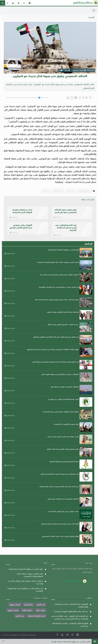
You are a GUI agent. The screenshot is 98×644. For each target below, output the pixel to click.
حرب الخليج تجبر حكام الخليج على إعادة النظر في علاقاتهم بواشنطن (56, 337)
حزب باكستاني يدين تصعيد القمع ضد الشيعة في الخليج (60, 474)
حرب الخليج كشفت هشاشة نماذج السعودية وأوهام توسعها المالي (55, 362)
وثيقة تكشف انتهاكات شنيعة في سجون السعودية (61, 412)
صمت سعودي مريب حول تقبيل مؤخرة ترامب (63, 511)
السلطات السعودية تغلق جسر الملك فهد (65, 387)
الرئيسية (91, 17)
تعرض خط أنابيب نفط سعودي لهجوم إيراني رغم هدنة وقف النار (57, 299)
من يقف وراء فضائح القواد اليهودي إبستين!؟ (71, 611)
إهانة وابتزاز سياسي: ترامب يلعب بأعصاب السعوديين (60, 536)
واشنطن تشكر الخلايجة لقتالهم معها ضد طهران (63, 312)
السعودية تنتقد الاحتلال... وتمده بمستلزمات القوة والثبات (71, 605)
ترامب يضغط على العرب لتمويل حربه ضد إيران (63, 437)
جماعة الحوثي (58, 191)
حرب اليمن (70, 191)
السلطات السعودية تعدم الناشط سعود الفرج (63, 499)
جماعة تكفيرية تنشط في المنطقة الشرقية (64, 461)
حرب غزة (46, 191)
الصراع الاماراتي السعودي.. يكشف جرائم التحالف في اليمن (70, 624)
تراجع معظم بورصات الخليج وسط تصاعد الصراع (63, 449)
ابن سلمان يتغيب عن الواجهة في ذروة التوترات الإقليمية (59, 287)
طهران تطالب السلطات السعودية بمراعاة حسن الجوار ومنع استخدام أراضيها (53, 349)
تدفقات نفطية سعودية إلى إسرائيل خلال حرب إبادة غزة (59, 275)
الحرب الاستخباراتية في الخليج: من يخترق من (63, 399)
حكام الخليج (28, 604)
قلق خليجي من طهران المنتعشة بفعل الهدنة (71, 641)
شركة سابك (40, 610)
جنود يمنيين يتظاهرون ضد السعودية (66, 424)
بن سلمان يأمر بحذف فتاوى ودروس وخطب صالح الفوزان (59, 486)
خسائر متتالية (27, 610)
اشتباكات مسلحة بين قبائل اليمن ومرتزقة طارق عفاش (60, 374)
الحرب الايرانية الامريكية (36, 616)
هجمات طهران (15, 604)
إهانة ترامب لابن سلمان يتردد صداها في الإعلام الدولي (60, 524)
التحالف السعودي (84, 191)
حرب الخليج (41, 604)
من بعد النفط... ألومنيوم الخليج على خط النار (63, 324)
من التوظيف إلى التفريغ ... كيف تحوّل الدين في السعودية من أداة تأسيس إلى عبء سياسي (70, 617)
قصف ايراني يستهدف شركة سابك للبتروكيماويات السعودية (58, 262)
